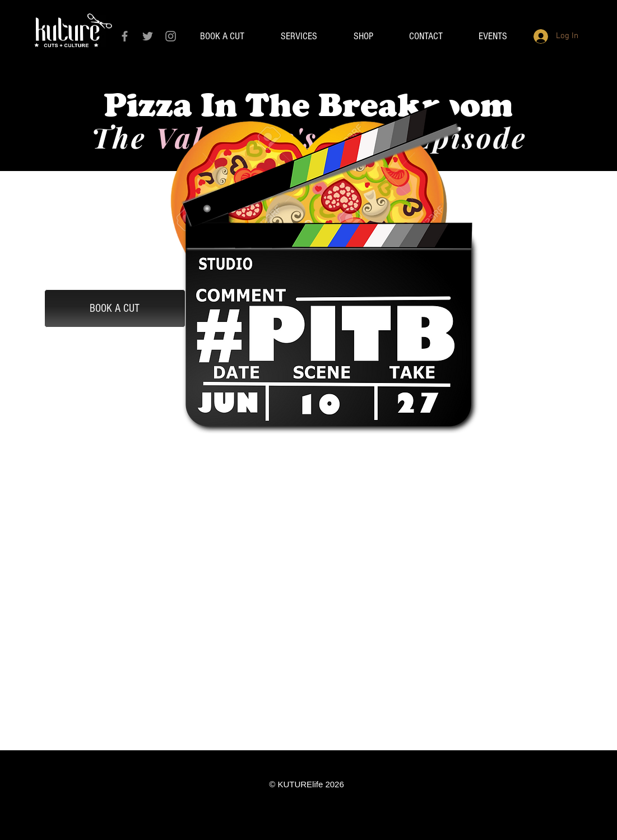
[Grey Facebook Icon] (125, 36)
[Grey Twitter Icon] (148, 36)
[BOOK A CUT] (115, 308)
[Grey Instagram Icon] (171, 36)
